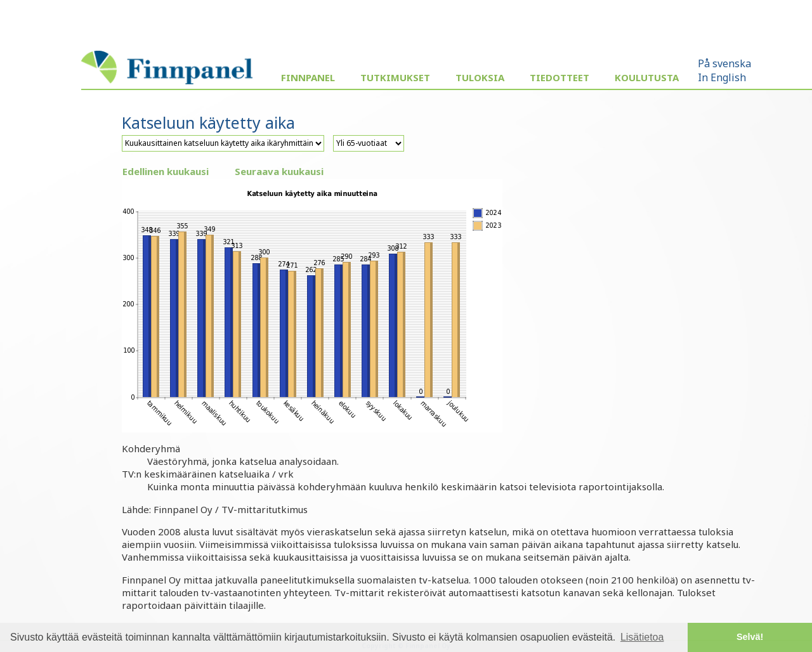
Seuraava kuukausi (279, 171)
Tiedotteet (560, 77)
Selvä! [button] (750, 637)
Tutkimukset (395, 77)
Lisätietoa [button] (642, 637)
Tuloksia (480, 77)
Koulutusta (647, 77)
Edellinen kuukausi (166, 171)
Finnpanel (308, 77)
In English (722, 77)
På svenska (724, 63)
